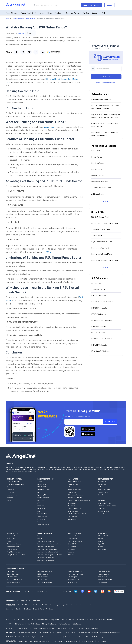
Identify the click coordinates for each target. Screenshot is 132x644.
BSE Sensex (80, 619)
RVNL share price (43, 577)
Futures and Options (44, 498)
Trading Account (103, 487)
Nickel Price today (72, 641)
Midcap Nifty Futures (49, 624)
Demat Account (103, 484)
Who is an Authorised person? (47, 541)
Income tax (101, 508)
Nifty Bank (26, 619)
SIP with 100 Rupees (44, 487)
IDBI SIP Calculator (99, 314)
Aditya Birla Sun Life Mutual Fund (105, 223)
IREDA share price (13, 577)
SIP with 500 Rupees (44, 490)
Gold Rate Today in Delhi (46, 632)
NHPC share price (43, 574)
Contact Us (11, 490)
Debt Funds (96, 151)
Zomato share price (74, 579)
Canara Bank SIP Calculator (102, 302)
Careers (10, 500)
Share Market (102, 495)
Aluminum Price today (42, 641)
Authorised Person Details (46, 557)
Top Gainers (71, 549)
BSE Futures (77, 624)
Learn (42, 13)
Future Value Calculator (75, 498)
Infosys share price (104, 574)
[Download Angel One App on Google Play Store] (88, 429)
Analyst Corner (102, 514)
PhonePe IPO (102, 547)
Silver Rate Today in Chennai (74, 637)
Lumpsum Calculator (74, 490)
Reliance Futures (65, 624)
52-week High (72, 544)
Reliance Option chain (76, 628)
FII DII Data (71, 555)
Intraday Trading (103, 492)
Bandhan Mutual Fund (100, 248)
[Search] (55, 5)
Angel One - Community (14, 552)
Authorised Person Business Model (48, 552)
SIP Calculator (97, 283)
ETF (39, 503)
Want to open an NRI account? (106, 83)
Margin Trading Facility (62, 605)
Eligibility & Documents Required (47, 549)
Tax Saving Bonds (43, 524)
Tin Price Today (102, 641)
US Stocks (41, 500)
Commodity (41, 508)
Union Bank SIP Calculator (102, 339)
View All (106, 201)
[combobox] (30, 33)
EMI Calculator (72, 519)
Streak (35, 609)
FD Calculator (72, 503)
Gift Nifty (111, 619)
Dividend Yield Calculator (75, 495)
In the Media (11, 492)
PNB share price (72, 577)
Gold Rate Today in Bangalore (110, 632)
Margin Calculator (73, 484)
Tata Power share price (45, 582)
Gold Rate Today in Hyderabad (88, 632)
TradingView (50, 609)
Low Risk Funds (98, 175)
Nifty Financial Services (40, 619)
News (50, 13)
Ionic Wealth (37, 601)
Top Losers (71, 552)
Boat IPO (101, 541)
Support (95, 13)
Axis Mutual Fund (98, 235)
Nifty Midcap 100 (68, 619)
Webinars (10, 498)
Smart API (74, 605)
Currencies (41, 506)
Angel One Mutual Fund (101, 229)
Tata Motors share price (15, 579)
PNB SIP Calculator (99, 326)
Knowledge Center (13, 536)
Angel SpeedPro (47, 605)
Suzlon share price (13, 574)
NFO (39, 492)
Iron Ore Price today (87, 641)
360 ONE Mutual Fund (100, 217)
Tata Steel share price (75, 571)
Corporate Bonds (43, 514)
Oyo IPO (100, 538)
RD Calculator (72, 506)
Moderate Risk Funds (100, 182)
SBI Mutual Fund (53, 79)
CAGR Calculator (73, 492)
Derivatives (101, 500)
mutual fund (49, 127)
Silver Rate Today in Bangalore (52, 637)
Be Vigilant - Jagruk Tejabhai (16, 555)
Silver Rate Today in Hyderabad (29, 637)
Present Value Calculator (75, 508)
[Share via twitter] (29, 52)
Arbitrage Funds (98, 194)
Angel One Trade (35, 605)
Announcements (73, 538)
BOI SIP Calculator (99, 296)
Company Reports (13, 549)
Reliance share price (104, 571)
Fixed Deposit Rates (86, 605)
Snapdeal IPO (102, 549)
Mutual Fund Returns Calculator (77, 514)
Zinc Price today (58, 641)
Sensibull (19, 609)
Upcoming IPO (42, 495)
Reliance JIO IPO (103, 536)
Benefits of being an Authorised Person (50, 544)
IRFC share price (12, 571)
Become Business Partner (45, 536)
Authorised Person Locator (46, 560)
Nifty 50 (17, 619)
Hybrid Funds (97, 169)
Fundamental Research (14, 544)
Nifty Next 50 (55, 619)
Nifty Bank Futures (33, 624)
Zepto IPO (101, 544)
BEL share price (72, 582)
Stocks (40, 481)
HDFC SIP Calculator (99, 308)
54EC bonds (41, 519)
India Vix (102, 619)
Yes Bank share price (14, 582)
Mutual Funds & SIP (28, 13)
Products (59, 13)
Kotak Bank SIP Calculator (102, 320)
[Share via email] (42, 52)
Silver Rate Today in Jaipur (95, 637)
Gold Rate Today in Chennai (66, 632)
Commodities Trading (104, 503)
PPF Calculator (72, 516)
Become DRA (41, 538)
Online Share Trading (104, 490)
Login (110, 5)
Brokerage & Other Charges (16, 484)
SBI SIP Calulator (98, 333)
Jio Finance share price (105, 579)
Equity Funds (97, 157)
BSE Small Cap (92, 619)
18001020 (29, 591)
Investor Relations (13, 495)
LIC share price (102, 582)
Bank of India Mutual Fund (102, 254)
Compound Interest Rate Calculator (79, 500)
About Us (10, 487)
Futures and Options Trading (107, 506)
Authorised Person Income (46, 547)
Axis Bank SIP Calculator (101, 289)
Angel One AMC (26, 601)
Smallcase (27, 609)
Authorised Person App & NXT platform (50, 555)
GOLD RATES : (11, 632)
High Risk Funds (98, 163)
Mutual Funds (42, 484)
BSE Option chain (92, 628)
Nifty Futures (20, 624)
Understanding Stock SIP (101, 99)
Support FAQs (42, 591)
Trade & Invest (11, 13)
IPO (99, 498)
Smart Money (11, 538)
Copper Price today (25, 641)
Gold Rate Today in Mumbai (27, 632)
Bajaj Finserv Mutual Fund (102, 242)
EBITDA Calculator (73, 511)
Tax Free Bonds (42, 516)
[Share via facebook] (36, 52)
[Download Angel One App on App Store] (88, 434)
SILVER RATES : (11, 637)
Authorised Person (104, 511)
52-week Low (72, 547)
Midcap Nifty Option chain (58, 628)
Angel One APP (23, 605)
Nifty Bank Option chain (38, 628)
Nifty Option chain (21, 628)
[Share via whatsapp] (23, 52)
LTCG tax (48, 252)
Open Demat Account (92, 5)
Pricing (86, 13)
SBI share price (42, 579)
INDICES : (9, 619)
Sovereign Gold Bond (44, 522)
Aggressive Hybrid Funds (101, 188)
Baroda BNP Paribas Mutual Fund (105, 260)
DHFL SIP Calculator (99, 345)
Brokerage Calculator (74, 481)
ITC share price (102, 577)
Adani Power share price (75, 574)
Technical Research (13, 547)
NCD (39, 511)
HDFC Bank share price (44, 571)
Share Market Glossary (75, 541)
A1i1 (103, 13)
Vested (42, 609)
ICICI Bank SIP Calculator (101, 351)
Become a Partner (73, 13)
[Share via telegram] (16, 52)
